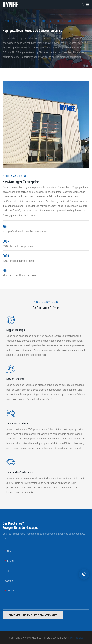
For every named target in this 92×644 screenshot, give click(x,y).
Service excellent (15, 379)
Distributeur (68, 21)
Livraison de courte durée (20, 472)
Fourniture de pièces (17, 423)
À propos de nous (35, 21)
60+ (5, 227)
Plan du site (76, 638)
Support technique (16, 330)
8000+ (7, 256)
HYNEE (8, 21)
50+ (5, 271)
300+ (6, 241)
